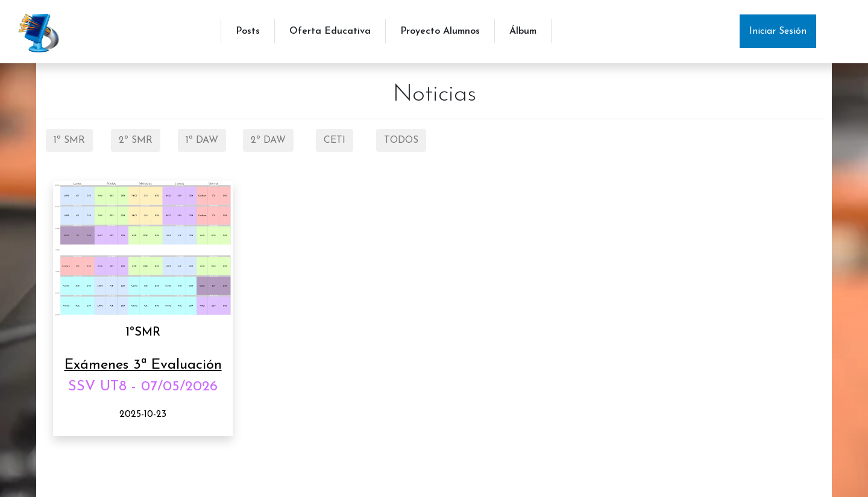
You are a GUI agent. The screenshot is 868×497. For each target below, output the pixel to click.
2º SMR (136, 140)
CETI (335, 140)
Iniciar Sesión (778, 31)
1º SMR (69, 140)
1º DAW (202, 140)
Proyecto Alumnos (440, 31)
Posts (248, 31)
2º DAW (268, 140)
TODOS (401, 140)
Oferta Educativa (330, 31)
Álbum (523, 31)
